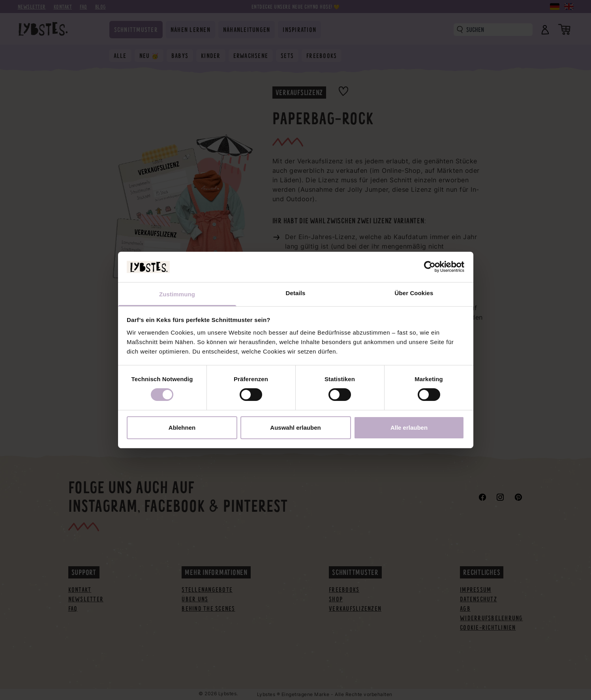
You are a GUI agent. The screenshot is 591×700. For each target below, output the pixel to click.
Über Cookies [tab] (414, 293)
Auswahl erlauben (295, 428)
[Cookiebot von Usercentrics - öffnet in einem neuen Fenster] (430, 267)
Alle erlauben (409, 428)
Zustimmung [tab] (177, 294)
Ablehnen (182, 428)
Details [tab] (296, 293)
